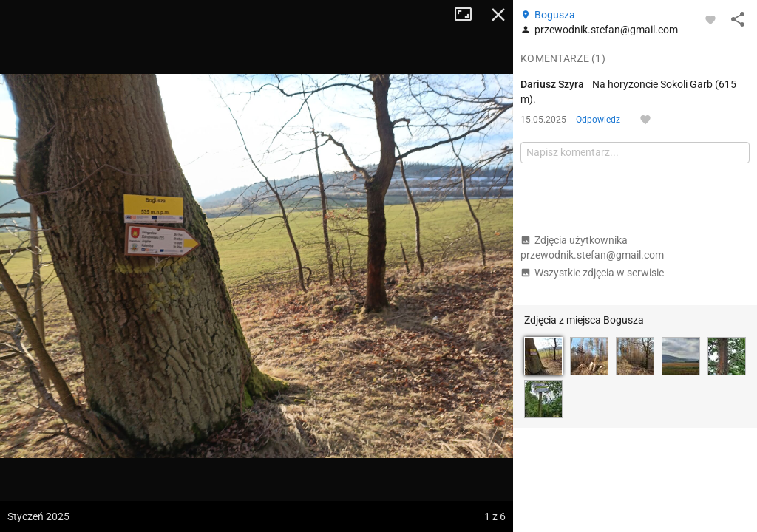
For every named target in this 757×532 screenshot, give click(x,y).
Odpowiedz (598, 120)
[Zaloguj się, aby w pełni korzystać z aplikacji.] (710, 19)
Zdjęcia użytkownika (592, 248)
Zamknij (498, 15)
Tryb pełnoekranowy (469, 15)
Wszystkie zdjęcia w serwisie (592, 273)
